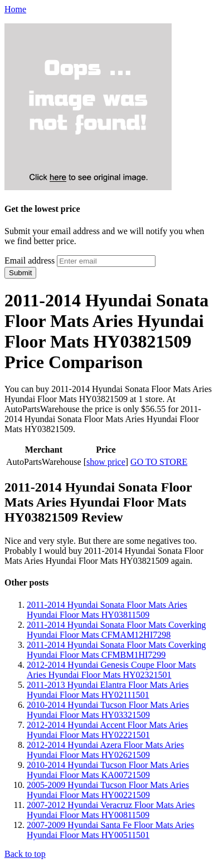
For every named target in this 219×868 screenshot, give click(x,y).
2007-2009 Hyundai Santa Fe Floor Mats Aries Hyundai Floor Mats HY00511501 (110, 830)
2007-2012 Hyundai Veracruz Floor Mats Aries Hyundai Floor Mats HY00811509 (111, 810)
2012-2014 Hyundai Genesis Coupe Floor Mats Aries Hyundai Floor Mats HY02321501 (111, 670)
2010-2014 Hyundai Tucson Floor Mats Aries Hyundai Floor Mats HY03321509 (108, 710)
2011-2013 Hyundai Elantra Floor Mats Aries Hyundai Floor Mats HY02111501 (108, 690)
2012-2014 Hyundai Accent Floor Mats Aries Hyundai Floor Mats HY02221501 (107, 730)
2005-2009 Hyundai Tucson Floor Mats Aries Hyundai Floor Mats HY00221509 (108, 790)
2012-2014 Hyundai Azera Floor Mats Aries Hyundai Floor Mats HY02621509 (105, 750)
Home (15, 9)
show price (106, 462)
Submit (20, 273)
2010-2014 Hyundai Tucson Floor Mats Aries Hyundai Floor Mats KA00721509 (108, 770)
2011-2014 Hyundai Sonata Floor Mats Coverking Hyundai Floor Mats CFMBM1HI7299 (116, 650)
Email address (30, 261)
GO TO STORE (159, 462)
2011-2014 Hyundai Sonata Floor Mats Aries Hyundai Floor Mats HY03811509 (107, 610)
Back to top (25, 854)
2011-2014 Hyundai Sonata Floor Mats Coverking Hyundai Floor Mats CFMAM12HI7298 (116, 630)
